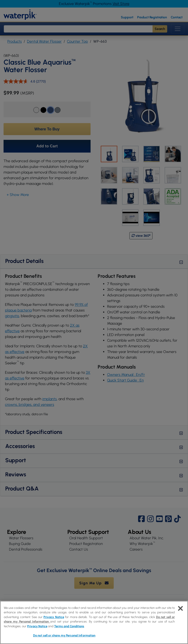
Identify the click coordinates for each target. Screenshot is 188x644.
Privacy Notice (54, 617)
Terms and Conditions (69, 626)
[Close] (180, 608)
